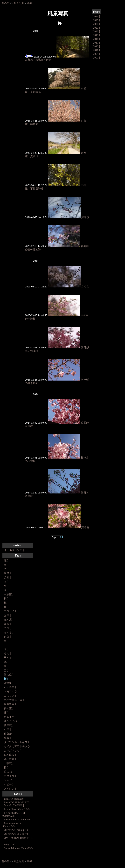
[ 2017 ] (96, 43)
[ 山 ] (5, 645)
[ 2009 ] (96, 54)
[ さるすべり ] (10, 717)
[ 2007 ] (96, 58)
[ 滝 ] (5, 649)
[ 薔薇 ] (7, 738)
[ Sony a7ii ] (9, 845)
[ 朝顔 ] (7, 624)
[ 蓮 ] (5, 713)
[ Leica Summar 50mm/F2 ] (17, 819)
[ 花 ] (5, 560)
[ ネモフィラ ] (10, 691)
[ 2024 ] (96, 24)
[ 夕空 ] (7, 637)
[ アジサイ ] (9, 611)
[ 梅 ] (5, 603)
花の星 (6, 3)
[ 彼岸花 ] (8, 725)
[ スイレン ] (9, 789)
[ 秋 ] (5, 599)
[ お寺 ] (7, 615)
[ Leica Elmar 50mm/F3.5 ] (17, 809)
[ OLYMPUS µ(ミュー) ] (16, 834)
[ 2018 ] (96, 39)
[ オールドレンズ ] (13, 550)
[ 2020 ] (96, 31)
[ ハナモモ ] (9, 687)
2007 (29, 3)
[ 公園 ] (7, 577)
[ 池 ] (5, 662)
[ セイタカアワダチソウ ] (17, 746)
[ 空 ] (5, 569)
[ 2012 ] (96, 46)
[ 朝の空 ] (8, 675)
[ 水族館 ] (8, 594)
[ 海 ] (5, 590)
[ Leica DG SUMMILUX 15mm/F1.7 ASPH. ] (16, 804)
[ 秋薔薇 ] (8, 734)
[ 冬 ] (5, 582)
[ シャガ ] (8, 780)
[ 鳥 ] (5, 641)
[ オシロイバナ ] (12, 721)
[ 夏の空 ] (8, 708)
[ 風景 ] (7, 573)
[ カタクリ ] (9, 776)
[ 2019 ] (96, 35)
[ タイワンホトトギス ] (16, 742)
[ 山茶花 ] (8, 763)
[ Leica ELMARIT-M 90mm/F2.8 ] (14, 814)
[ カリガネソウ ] (12, 751)
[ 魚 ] (5, 586)
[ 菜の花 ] (8, 772)
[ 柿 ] (5, 768)
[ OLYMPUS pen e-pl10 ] (16, 830)
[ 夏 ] (5, 607)
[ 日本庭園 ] (9, 755)
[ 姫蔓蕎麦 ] (9, 704)
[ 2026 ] (96, 16)
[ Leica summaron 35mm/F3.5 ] (12, 825)
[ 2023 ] (96, 28)
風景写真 (19, 3)
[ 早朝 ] (7, 658)
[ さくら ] (8, 632)
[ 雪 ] (5, 670)
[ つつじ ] (8, 628)
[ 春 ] (5, 565)
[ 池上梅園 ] (9, 759)
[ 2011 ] (96, 50)
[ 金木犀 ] (8, 620)
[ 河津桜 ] (8, 683)
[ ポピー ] (8, 784)
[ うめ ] (7, 653)
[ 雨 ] (5, 666)
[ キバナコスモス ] (13, 700)
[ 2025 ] (96, 20)
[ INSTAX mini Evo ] (14, 799)
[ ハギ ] (7, 729)
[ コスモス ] (9, 696)
